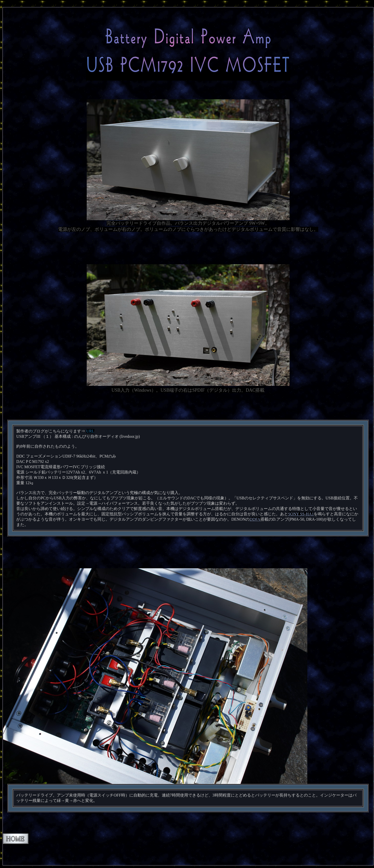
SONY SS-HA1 (301, 514)
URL (90, 431)
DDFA (255, 519)
